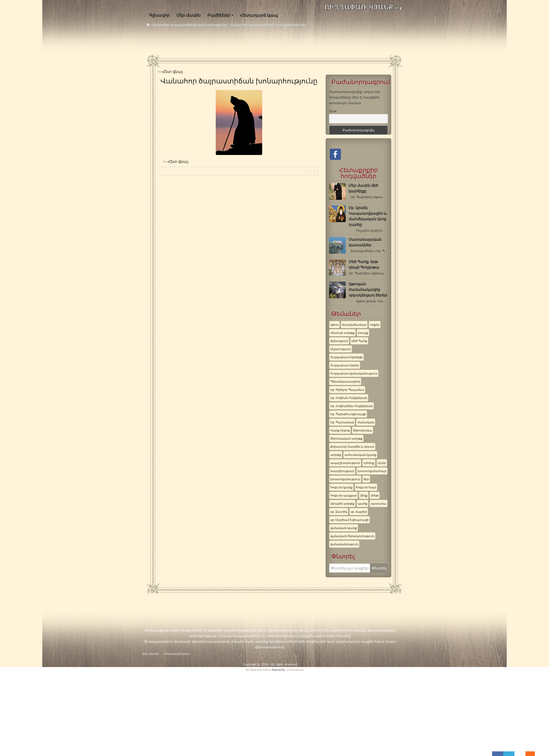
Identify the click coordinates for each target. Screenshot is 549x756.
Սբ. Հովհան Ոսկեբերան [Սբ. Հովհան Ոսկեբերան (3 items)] (349, 398)
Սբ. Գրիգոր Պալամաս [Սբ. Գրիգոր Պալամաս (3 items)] (347, 390)
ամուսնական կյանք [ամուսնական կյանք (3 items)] (360, 455)
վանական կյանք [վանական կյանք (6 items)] (344, 528)
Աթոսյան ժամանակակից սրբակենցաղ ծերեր (368, 290)
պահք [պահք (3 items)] (363, 503)
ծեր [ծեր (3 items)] (366, 479)
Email (333, 111)
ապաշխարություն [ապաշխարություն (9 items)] (345, 463)
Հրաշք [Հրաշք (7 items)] (363, 333)
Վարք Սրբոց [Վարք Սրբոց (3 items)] (340, 430)
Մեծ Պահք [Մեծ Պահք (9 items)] (359, 341)
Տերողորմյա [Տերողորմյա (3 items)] (363, 430)
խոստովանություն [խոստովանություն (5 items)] (345, 479)
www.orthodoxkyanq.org (283, 636)
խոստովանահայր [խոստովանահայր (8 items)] (372, 471)
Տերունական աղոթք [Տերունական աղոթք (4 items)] (346, 438)
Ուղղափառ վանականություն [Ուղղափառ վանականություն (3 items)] (354, 373)
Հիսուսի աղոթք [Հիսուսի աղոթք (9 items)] (342, 333)
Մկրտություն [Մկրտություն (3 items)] (341, 349)
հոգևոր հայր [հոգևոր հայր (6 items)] (366, 487)
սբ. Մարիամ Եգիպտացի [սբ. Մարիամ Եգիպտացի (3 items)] (350, 520)
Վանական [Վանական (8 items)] (366, 422)
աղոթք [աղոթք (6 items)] (336, 455)
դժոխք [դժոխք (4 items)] (369, 463)
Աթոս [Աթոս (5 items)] (334, 325)
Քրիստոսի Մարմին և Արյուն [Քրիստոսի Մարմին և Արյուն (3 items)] (352, 447)
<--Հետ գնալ (170, 72)
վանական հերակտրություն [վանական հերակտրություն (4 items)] (352, 536)
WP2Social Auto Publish (258, 670)
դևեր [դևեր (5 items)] (382, 463)
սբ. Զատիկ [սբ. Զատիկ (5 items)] (339, 512)
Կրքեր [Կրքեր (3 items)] (375, 325)
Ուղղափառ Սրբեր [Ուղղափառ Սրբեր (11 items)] (345, 365)
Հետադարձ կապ (259, 15)
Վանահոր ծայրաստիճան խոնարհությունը (190, 25)
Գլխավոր (159, 15)
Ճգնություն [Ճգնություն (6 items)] (339, 341)
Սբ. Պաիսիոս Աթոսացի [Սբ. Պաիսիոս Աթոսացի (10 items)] (348, 414)
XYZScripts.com (295, 670)
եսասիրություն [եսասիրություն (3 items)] (342, 471)
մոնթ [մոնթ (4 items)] (375, 495)
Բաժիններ (219, 15)
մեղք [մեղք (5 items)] (364, 495)
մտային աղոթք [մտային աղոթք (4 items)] (342, 503)
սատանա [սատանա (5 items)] (379, 503)
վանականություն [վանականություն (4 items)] (344, 544)
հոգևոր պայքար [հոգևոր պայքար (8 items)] (343, 495)
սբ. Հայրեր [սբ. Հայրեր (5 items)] (359, 512)
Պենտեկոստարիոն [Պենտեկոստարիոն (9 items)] (345, 381)
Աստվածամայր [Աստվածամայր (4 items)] (354, 325)
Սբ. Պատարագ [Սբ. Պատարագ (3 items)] (342, 422)
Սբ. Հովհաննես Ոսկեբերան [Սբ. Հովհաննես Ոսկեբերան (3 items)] (351, 406)
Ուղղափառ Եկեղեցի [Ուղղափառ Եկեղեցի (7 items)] (346, 357)
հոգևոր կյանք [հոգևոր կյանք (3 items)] (341, 487)
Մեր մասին (188, 15)
